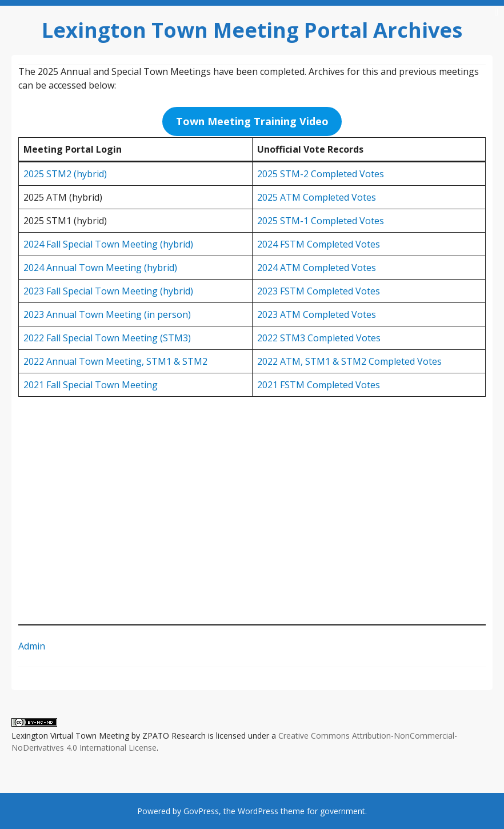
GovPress (201, 811)
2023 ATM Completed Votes (317, 314)
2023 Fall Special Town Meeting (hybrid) (108, 291)
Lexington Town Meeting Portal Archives (252, 30)
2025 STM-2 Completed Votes (321, 174)
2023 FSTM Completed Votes (319, 291)
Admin (32, 646)
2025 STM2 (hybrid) (65, 174)
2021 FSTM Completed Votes (319, 385)
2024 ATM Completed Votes (317, 268)
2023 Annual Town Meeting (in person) (107, 314)
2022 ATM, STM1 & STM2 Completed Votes (349, 361)
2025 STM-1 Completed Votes (321, 221)
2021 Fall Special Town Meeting (91, 385)
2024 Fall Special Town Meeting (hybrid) (108, 244)
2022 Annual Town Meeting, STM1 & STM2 (115, 361)
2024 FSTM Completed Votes (319, 244)
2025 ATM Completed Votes (317, 197)
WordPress (258, 811)
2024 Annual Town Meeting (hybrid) (100, 268)
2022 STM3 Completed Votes (319, 338)
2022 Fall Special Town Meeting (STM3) (107, 338)
